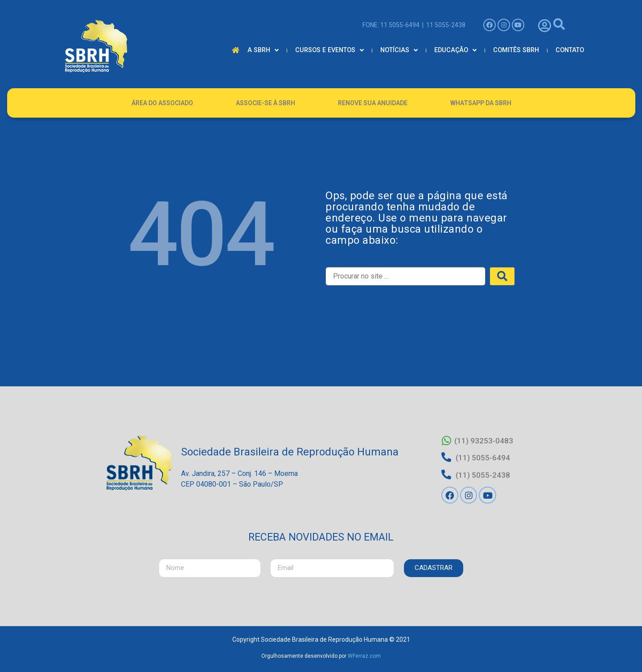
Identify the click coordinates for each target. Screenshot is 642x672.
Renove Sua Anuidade (373, 103)
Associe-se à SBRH (265, 103)
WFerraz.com (364, 653)
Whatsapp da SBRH (481, 103)
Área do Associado (162, 103)
